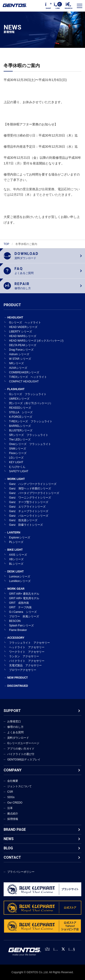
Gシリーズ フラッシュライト (28, 394)
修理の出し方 (15, 727)
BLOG (8, 848)
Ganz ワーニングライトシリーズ (30, 498)
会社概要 (13, 781)
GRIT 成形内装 (19, 603)
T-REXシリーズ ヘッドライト (28, 377)
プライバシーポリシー (21, 872)
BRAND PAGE (15, 830)
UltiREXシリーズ (19, 399)
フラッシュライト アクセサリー (29, 643)
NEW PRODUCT (18, 678)
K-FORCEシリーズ (21, 417)
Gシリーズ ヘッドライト (25, 323)
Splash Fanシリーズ (21, 626)
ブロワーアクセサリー (23, 670)
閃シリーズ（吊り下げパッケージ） (31, 403)
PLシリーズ (16, 542)
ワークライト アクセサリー (27, 652)
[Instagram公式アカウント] (56, 949)
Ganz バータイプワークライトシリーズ (34, 493)
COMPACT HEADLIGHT (24, 381)
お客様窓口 (14, 721)
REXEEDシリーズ (20, 408)
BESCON (15, 621)
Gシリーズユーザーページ (23, 743)
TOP (6, 244)
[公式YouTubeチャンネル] (72, 949)
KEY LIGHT (16, 462)
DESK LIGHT (16, 572)
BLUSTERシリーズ (21, 430)
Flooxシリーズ (18, 453)
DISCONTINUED (18, 686)
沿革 (10, 808)
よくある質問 (15, 732)
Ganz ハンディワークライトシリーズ (33, 484)
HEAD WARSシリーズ (23, 336)
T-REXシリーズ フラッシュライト (31, 421)
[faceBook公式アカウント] (47, 949)
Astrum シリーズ (19, 354)
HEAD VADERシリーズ (23, 327)
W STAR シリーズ (20, 359)
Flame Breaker (18, 630)
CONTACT (12, 857)
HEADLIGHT (15, 318)
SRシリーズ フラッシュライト (29, 435)
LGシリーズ (16, 458)
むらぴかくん (17, 467)
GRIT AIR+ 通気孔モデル (24, 594)
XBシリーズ (16, 559)
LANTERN (14, 533)
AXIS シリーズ (18, 555)
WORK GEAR (16, 589)
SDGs (11, 797)
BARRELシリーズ (20, 426)
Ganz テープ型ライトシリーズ (29, 502)
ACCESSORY (16, 638)
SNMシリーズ (18, 449)
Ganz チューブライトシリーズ (29, 511)
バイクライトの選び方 (21, 754)
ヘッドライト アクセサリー (27, 647)
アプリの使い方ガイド (21, 749)
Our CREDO (15, 803)
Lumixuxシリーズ (20, 577)
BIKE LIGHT (15, 550)
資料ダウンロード (18, 738)
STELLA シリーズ (21, 412)
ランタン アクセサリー (24, 656)
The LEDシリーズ (20, 440)
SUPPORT (12, 711)
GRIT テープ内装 (20, 607)
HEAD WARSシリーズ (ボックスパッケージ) (36, 341)
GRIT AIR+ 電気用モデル (24, 598)
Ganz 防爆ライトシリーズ (26, 525)
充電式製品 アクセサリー (25, 665)
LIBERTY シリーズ (21, 332)
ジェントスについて (19, 786)
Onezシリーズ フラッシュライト (30, 444)
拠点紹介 (13, 814)
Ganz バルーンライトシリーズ (29, 516)
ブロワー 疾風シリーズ (24, 616)
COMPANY (13, 770)
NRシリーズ (16, 363)
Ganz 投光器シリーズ (23, 520)
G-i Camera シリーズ (23, 612)
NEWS (9, 839)
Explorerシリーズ (20, 538)
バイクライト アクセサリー (27, 661)
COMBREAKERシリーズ (24, 372)
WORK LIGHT (16, 479)
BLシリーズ (16, 564)
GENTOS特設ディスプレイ (24, 760)
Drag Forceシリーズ (21, 350)
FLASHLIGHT (16, 389)
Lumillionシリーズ (20, 581)
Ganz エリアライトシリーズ (27, 507)
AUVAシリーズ (18, 368)
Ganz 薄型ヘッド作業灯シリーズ (30, 489)
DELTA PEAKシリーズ (23, 345)
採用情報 (13, 819)
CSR (10, 792)
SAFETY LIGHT (19, 471)
